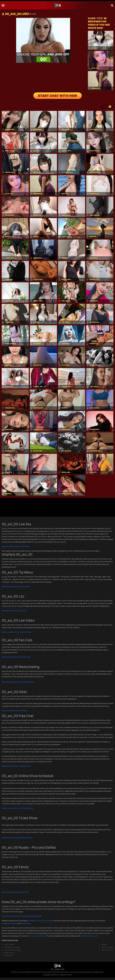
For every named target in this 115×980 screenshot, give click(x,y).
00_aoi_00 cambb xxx (38, 936)
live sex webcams (107, 947)
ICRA (63, 969)
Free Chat (16, 766)
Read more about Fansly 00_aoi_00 (15, 892)
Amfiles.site (8, 955)
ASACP (57, 969)
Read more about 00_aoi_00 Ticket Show (17, 838)
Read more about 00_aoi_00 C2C (14, 611)
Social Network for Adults (13, 950)
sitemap (104, 945)
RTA (52, 969)
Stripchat (14, 923)
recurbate (41, 921)
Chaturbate (6, 923)
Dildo (14, 711)
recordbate (49, 921)
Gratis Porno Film (107, 950)
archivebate (32, 921)
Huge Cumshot (9, 945)
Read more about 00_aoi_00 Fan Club (16, 657)
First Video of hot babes (12, 947)
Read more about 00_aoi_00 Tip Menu (16, 587)
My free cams (26, 923)
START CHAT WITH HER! (58, 96)
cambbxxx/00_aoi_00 (90, 936)
